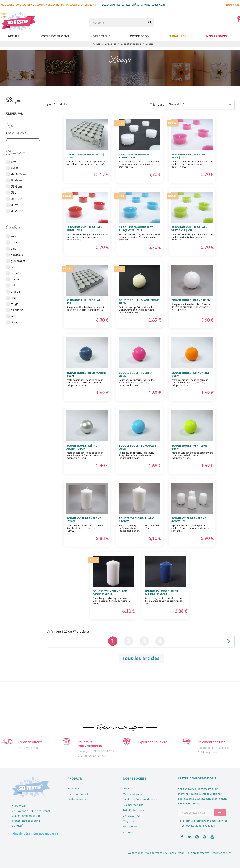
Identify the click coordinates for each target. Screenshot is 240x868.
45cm (14, 168)
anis (13, 236)
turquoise (17, 310)
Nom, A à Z (201, 104)
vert (13, 316)
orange (15, 291)
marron (16, 279)
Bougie (13, 100)
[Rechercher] (117, 23)
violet (14, 322)
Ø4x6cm (16, 180)
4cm (13, 162)
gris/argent (18, 261)
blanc (14, 242)
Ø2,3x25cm (18, 174)
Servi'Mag (217, 853)
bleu (13, 249)
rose (13, 298)
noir (13, 285)
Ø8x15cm (17, 211)
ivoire (14, 267)
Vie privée (128, 832)
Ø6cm (15, 192)
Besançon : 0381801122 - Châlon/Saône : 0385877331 (133, 5)
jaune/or (16, 273)
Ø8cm (15, 205)
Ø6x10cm (17, 199)
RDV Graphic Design (173, 853)
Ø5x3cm (16, 186)
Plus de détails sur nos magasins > (37, 833)
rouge (15, 304)
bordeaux (17, 255)
